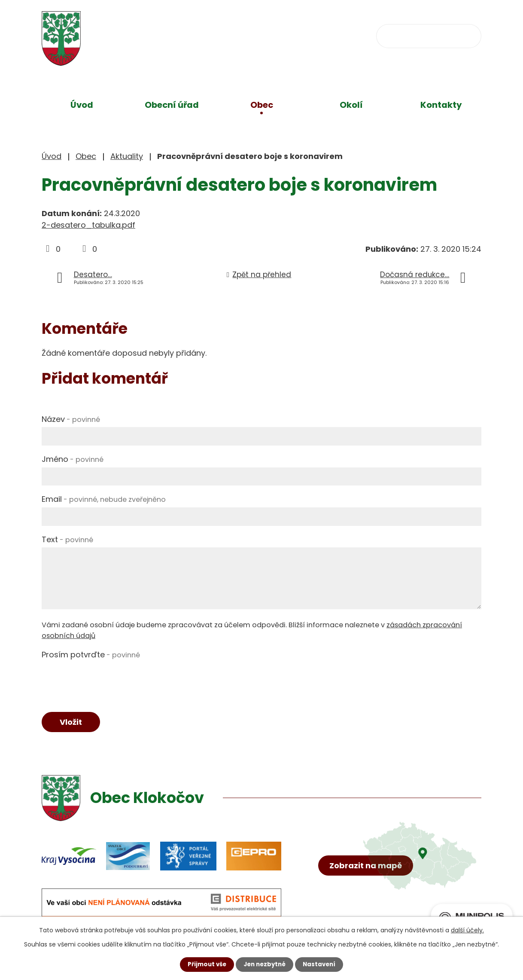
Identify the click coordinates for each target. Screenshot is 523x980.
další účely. (467, 930)
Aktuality (127, 156)
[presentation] (107, 680)
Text (67, 539)
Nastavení (322, 964)
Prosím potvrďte (91, 655)
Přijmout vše (205, 964)
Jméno (73, 459)
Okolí (351, 105)
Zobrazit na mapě (368, 882)
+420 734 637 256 (227, 35)
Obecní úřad (172, 105)
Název (71, 419)
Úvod (82, 105)
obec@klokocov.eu (328, 35)
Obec (262, 105)
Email (104, 499)
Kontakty (441, 105)
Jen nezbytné (265, 964)
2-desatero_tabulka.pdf (88, 225)
